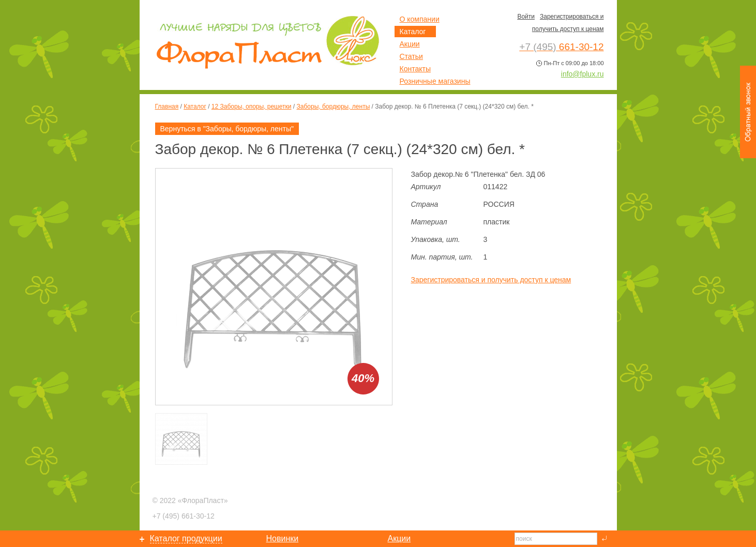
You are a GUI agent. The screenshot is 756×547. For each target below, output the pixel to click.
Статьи (411, 56)
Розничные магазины (435, 81)
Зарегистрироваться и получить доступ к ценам (491, 280)
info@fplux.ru (583, 74)
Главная (167, 107)
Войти (526, 17)
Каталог (195, 107)
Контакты (415, 69)
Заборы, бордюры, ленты (334, 107)
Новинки (283, 538)
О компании (420, 19)
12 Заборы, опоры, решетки (252, 107)
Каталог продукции (186, 538)
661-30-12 (184, 516)
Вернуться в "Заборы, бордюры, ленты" (227, 129)
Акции (410, 44)
